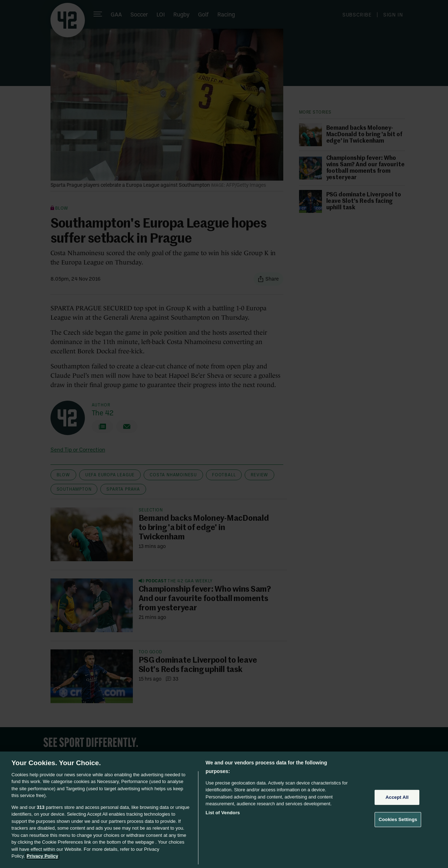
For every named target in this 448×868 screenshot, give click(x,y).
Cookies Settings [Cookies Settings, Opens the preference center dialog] (398, 819)
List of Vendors (223, 813)
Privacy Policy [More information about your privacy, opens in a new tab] (42, 856)
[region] (224, 810)
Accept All (397, 797)
